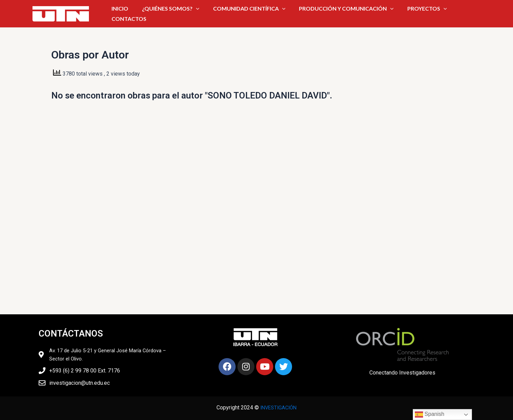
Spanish (430, 415)
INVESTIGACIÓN (278, 408)
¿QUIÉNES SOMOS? (173, 13)
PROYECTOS (401, 13)
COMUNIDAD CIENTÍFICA (242, 13)
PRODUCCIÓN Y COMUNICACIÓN (330, 13)
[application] (199, 13)
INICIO (132, 13)
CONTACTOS (442, 13)
